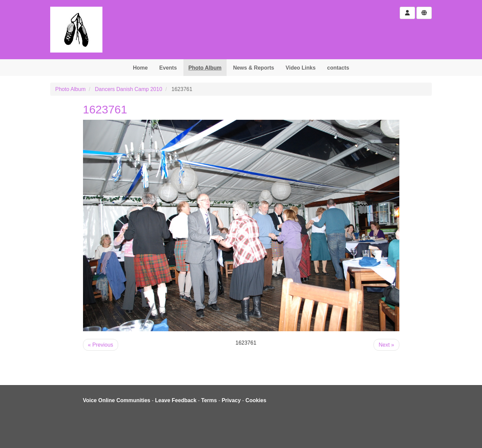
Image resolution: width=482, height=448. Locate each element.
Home (140, 68)
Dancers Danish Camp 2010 (129, 89)
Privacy (231, 400)
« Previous (101, 345)
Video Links (301, 68)
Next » (386, 345)
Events (168, 68)
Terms (209, 400)
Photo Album (205, 68)
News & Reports (254, 68)
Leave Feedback (176, 400)
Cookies (256, 400)
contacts (338, 68)
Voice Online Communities (117, 400)
